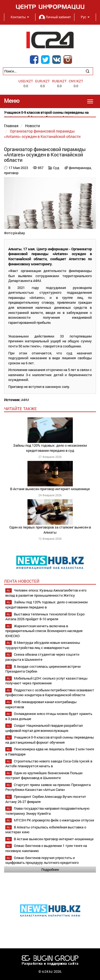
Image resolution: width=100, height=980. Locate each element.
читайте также (20, 409)
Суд (57, 168)
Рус (85, 17)
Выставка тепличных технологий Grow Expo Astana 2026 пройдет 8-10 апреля (45, 617)
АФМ (25, 400)
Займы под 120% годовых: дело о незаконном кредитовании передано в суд (50, 448)
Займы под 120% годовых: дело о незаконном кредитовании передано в (47, 605)
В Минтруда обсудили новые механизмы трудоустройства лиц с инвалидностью (43, 645)
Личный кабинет (55, 17)
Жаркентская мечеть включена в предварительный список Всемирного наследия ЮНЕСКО (44, 631)
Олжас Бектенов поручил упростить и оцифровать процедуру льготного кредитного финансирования (42, 863)
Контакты (20, 17)
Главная (11, 126)
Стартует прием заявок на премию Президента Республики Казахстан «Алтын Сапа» (48, 787)
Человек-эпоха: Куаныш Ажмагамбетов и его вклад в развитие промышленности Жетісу (46, 593)
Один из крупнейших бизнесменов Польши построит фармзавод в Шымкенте (44, 775)
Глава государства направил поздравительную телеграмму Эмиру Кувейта (47, 811)
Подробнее (50, 869)
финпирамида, (80, 168)
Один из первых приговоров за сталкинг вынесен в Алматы (50, 530)
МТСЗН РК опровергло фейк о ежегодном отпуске (54, 820)
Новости (33, 126)
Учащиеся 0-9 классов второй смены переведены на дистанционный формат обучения (50, 740)
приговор (11, 173)
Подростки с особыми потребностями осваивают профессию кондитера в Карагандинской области (50, 693)
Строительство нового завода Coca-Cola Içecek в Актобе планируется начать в (49, 764)
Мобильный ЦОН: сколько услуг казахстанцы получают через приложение (46, 681)
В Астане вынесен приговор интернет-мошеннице (50, 489)
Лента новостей (22, 581)
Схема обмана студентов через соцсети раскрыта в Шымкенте (42, 657)
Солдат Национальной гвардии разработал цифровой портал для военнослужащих (44, 728)
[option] (50, 115)
